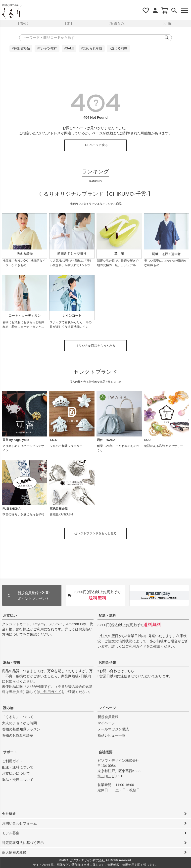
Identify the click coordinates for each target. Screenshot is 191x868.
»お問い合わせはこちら (116, 671)
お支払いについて (16, 773)
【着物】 (23, 23)
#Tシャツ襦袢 (47, 48)
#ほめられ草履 (92, 48)
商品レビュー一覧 (111, 735)
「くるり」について (18, 717)
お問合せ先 (107, 662)
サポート (10, 752)
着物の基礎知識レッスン (21, 729)
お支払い (10, 615)
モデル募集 (11, 833)
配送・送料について (18, 767)
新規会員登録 (108, 717)
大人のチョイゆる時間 (19, 723)
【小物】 (168, 23)
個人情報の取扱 (14, 852)
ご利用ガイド (136, 646)
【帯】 (69, 23)
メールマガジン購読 (113, 729)
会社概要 (105, 752)
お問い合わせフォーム (19, 823)
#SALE (69, 48)
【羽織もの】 (117, 23)
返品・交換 (12, 662)
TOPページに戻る (96, 145)
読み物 (8, 708)
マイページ (107, 708)
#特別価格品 (21, 48)
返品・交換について (18, 780)
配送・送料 (107, 615)
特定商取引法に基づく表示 (23, 843)
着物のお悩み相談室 (18, 735)
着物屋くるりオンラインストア (11, 13)
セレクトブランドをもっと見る (95, 533)
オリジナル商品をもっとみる (95, 346)
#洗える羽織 (118, 48)
